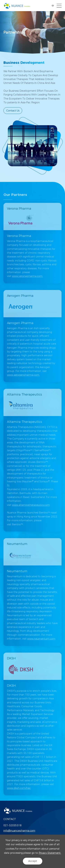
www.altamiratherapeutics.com (31, 509)
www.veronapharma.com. (27, 280)
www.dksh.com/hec (19, 792)
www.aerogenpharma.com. (23, 379)
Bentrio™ (18, 528)
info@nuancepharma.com (19, 831)
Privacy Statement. (50, 853)
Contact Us (13, 111)
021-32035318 (12, 825)
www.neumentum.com (41, 643)
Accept (33, 861)
